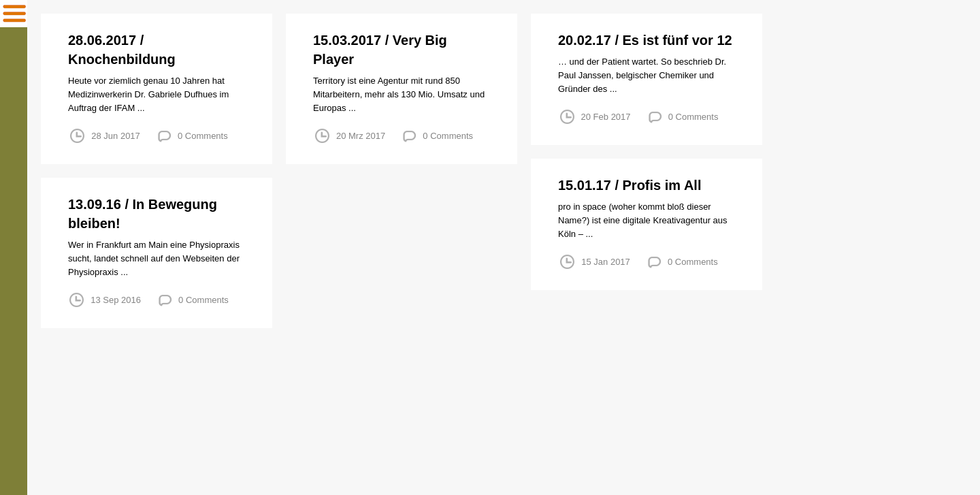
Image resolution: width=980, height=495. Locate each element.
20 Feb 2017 (606, 117)
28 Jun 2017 (116, 136)
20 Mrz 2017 (361, 136)
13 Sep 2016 (116, 300)
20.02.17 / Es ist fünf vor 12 (645, 40)
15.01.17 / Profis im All (630, 185)
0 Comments (203, 136)
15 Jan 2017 (606, 262)
